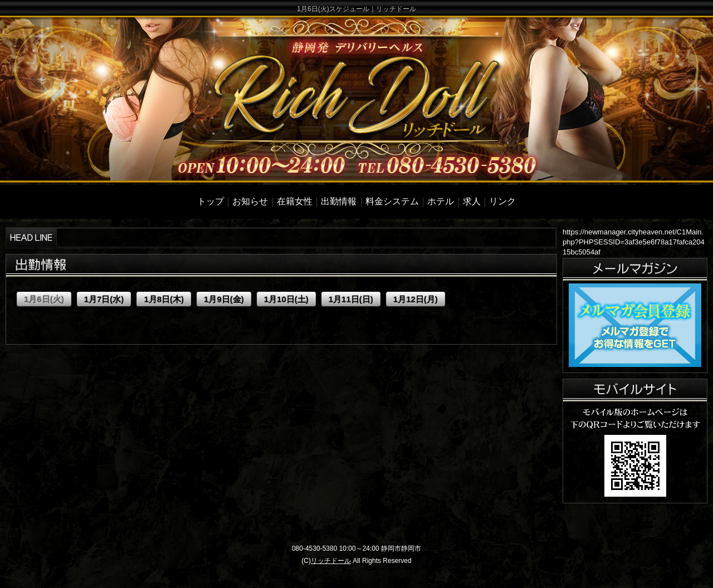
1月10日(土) (286, 299)
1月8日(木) (164, 299)
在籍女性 (295, 201)
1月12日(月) (416, 299)
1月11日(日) (351, 299)
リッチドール (331, 561)
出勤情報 (339, 201)
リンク (502, 201)
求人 (472, 201)
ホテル (441, 201)
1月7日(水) (104, 299)
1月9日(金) (224, 299)
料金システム (392, 201)
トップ (211, 201)
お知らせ (250, 201)
